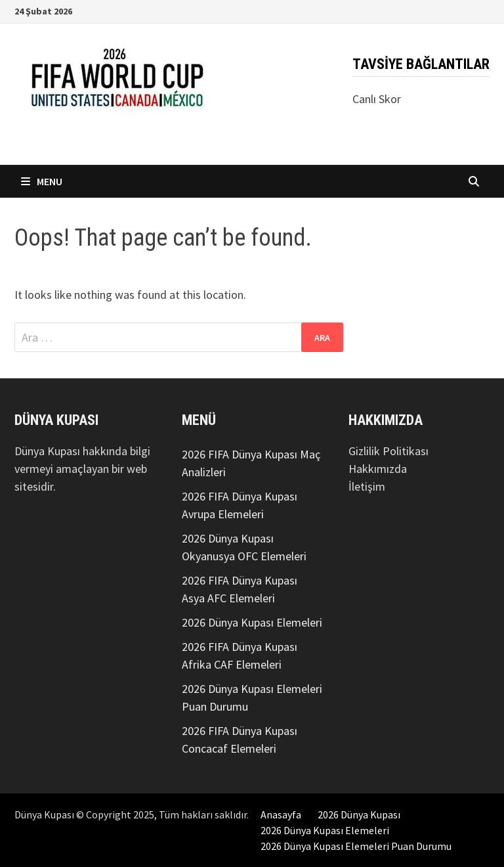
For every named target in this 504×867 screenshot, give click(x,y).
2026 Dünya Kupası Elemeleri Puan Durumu (356, 846)
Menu (42, 181)
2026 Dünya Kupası (359, 814)
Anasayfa (281, 814)
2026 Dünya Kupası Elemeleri (252, 622)
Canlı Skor (377, 99)
